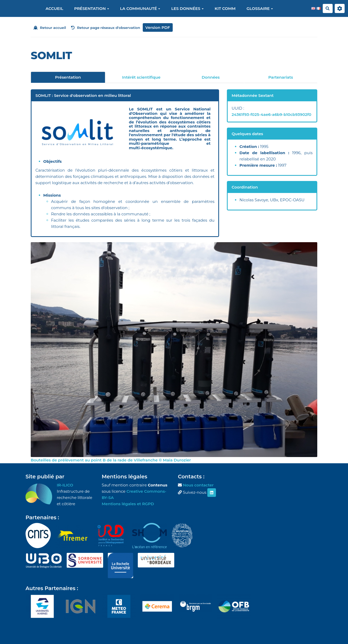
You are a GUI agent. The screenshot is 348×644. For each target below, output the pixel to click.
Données (211, 77)
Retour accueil (50, 28)
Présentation (92, 8)
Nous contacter (198, 485)
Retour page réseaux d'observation (106, 28)
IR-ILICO (65, 485)
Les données (187, 8)
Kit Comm (225, 8)
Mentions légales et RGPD (128, 504)
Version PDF (158, 27)
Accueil (54, 8)
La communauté (140, 8)
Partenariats (281, 77)
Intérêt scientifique (141, 77)
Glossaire (260, 8)
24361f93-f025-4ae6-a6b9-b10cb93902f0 (271, 114)
